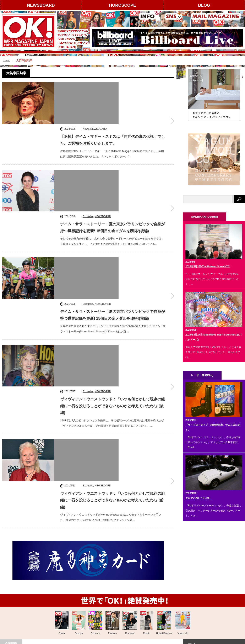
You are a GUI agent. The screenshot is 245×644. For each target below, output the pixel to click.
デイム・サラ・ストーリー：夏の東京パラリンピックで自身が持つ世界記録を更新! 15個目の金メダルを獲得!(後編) (113, 149)
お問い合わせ (12, 619)
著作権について (13, 597)
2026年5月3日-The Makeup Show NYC (208, 266)
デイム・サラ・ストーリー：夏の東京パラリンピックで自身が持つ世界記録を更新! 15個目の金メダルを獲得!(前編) (113, 201)
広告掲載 (42, 590)
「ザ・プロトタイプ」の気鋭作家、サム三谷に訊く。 (213, 427)
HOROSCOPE (122, 5)
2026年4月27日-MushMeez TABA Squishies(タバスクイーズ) (214, 337)
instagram (201, 582)
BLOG (204, 5)
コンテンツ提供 (45, 597)
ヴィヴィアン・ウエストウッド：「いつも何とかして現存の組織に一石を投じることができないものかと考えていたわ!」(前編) (113, 309)
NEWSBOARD (41, 5)
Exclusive (88, 138)
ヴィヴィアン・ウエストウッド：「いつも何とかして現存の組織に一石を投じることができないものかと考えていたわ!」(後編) (113, 257)
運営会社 (10, 590)
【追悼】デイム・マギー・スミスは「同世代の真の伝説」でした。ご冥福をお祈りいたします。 (113, 97)
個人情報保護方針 (47, 612)
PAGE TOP (122, 634)
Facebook (201, 594)
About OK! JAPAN (15, 612)
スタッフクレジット (48, 605)
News (86, 85)
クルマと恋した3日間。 (199, 498)
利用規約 (10, 605)
